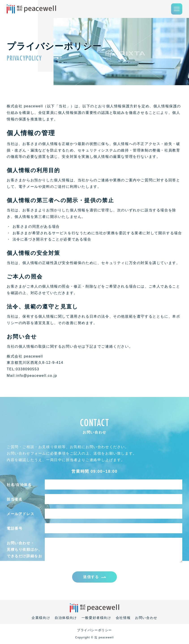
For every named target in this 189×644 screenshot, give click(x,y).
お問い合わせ (146, 618)
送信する (91, 577)
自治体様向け (66, 618)
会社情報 (123, 618)
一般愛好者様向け (96, 618)
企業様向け (41, 618)
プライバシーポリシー (94, 631)
